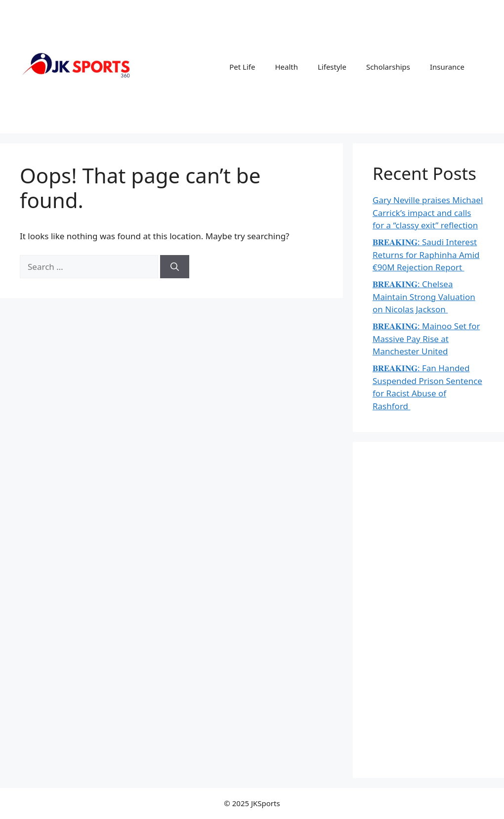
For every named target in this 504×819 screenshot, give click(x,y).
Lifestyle (332, 67)
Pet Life (242, 67)
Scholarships (388, 67)
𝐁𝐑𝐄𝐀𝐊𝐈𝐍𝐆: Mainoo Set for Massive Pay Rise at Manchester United (426, 339)
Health (286, 67)
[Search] (175, 267)
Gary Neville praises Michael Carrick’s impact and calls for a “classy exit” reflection (428, 213)
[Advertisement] (428, 610)
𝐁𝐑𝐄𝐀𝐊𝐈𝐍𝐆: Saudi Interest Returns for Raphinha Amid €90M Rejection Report (426, 255)
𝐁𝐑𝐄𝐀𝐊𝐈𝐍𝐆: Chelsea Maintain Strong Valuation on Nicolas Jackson (424, 297)
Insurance (447, 67)
